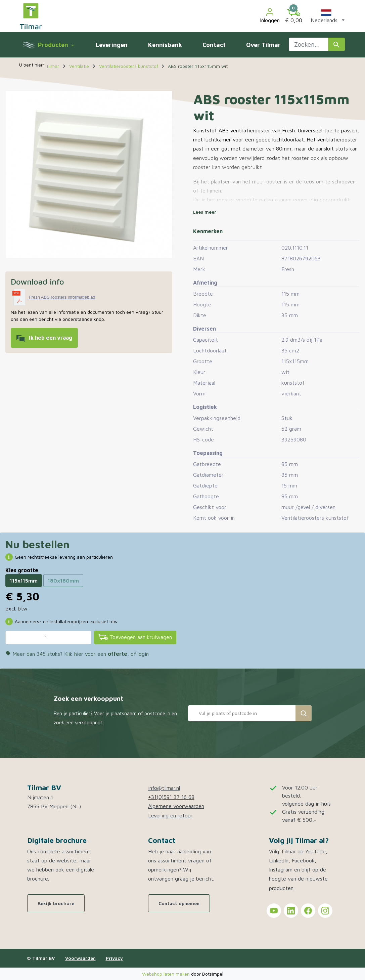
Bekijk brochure (56, 903)
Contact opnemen (179, 903)
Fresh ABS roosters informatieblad (62, 297)
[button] (326, 16)
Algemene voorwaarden (176, 806)
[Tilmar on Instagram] (325, 911)
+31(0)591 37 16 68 (171, 797)
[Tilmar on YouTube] (274, 911)
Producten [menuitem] (56, 45)
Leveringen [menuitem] (112, 45)
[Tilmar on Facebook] (308, 911)
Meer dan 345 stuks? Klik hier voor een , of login (77, 654)
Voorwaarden (80, 958)
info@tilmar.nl (164, 788)
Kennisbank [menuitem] (165, 45)
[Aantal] (48, 637)
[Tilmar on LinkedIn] (291, 911)
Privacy (114, 958)
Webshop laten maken (167, 974)
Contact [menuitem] (214, 45)
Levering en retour (170, 815)
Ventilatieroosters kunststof (315, 518)
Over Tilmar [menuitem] (263, 45)
